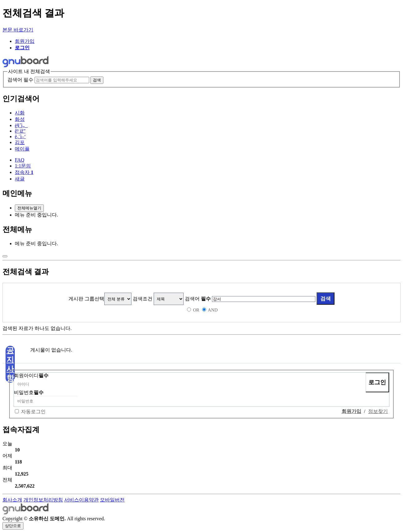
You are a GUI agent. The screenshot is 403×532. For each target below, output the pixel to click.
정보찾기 (378, 411)
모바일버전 (112, 500)
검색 (326, 299)
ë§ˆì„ (21, 125)
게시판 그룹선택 (86, 299)
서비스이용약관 (81, 500)
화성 (20, 119)
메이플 (22, 149)
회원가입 (25, 41)
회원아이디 (31, 375)
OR (196, 310)
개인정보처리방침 (43, 500)
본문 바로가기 (18, 30)
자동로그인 (33, 412)
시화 (20, 113)
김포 (20, 142)
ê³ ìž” (20, 131)
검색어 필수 (20, 80)
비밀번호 (29, 392)
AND (213, 310)
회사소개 (12, 500)
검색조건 (143, 299)
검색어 (198, 299)
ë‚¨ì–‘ (20, 136)
